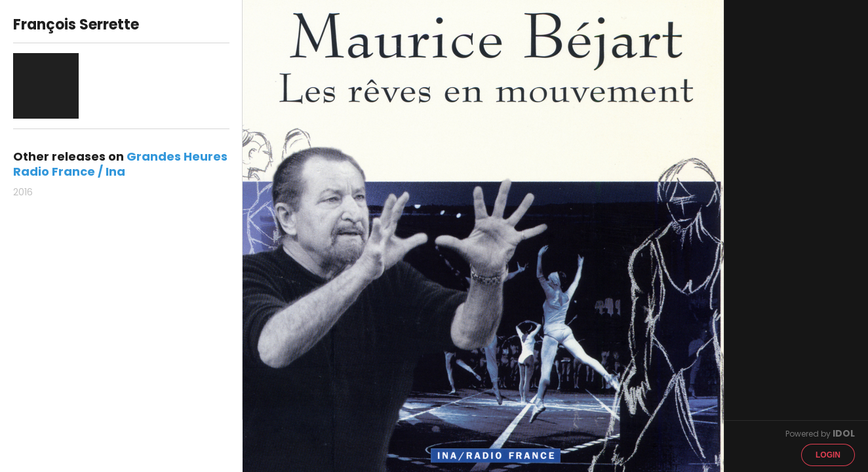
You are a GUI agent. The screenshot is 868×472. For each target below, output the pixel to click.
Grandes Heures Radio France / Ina (120, 164)
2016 (23, 192)
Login (828, 455)
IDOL (844, 433)
